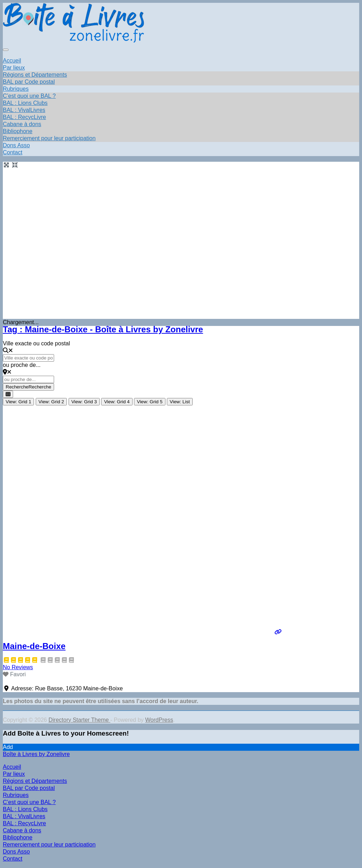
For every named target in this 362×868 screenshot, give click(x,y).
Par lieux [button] (14, 68)
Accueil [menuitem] (12, 767)
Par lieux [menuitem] (14, 774)
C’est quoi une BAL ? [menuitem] (29, 802)
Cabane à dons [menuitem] (22, 830)
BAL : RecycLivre (24, 117)
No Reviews (18, 667)
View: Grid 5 (150, 402)
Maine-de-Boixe (34, 646)
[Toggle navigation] (6, 50)
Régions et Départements (35, 75)
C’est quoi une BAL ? (29, 96)
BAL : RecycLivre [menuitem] (24, 823)
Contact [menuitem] (13, 859)
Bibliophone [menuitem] (18, 837)
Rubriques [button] (16, 89)
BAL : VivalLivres (24, 110)
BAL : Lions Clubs (25, 103)
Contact (13, 152)
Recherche (28, 387)
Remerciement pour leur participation (49, 138)
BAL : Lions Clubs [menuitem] (25, 809)
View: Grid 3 (84, 402)
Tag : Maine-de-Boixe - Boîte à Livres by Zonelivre (103, 329)
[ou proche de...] (28, 379)
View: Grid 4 (117, 402)
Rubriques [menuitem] (16, 795)
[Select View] (8, 394)
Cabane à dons (22, 124)
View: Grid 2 (51, 402)
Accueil (12, 61)
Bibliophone (18, 131)
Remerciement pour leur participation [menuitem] (49, 845)
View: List (180, 402)
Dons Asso (16, 145)
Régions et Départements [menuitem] (35, 781)
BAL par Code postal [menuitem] (29, 788)
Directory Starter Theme (79, 720)
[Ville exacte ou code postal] (28, 358)
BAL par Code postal (29, 82)
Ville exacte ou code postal (36, 343)
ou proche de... (22, 365)
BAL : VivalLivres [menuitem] (24, 816)
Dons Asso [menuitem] (16, 852)
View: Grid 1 (18, 402)
